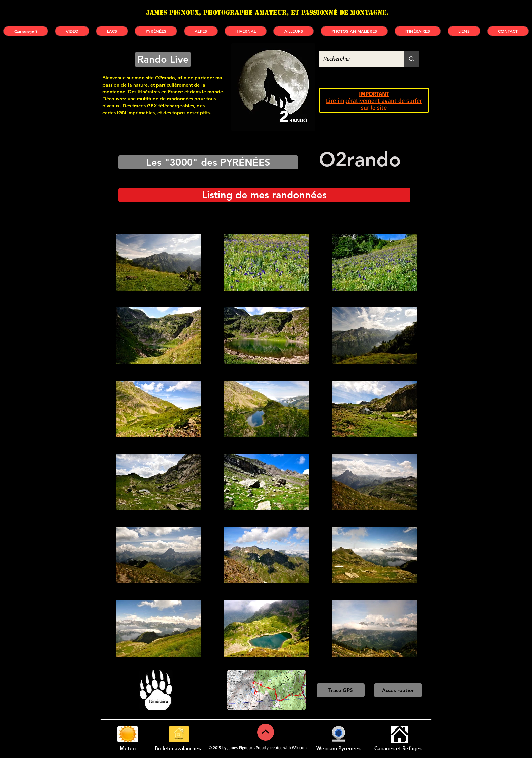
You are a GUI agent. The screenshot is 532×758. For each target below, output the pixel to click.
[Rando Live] (163, 59)
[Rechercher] (356, 59)
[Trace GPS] (341, 690)
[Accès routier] (398, 690)
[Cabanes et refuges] (400, 734)
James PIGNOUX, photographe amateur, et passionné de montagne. (267, 12)
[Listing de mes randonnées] (264, 195)
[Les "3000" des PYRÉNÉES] (208, 162)
